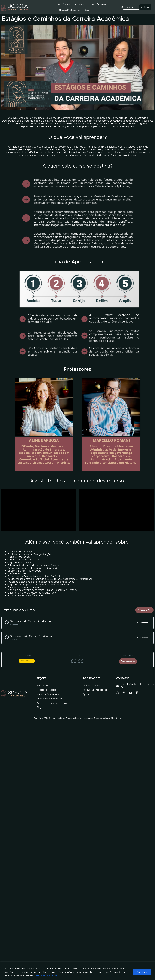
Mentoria (79, 4)
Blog (87, 10)
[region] (77, 971)
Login (145, 7)
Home (47, 4)
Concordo (142, 972)
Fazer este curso (128, 661)
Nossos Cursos (62, 4)
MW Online (116, 718)
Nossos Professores (69, 10)
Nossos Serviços (97, 4)
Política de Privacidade (46, 976)
